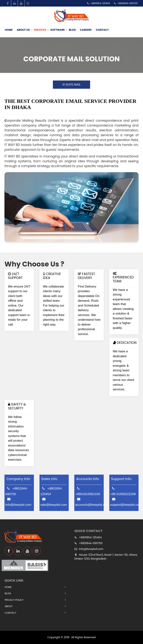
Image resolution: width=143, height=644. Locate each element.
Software (57, 30)
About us (23, 30)
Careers (86, 30)
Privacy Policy (14, 600)
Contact (102, 30)
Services (40, 30)
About (9, 606)
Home (9, 30)
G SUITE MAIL (71, 85)
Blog (72, 30)
